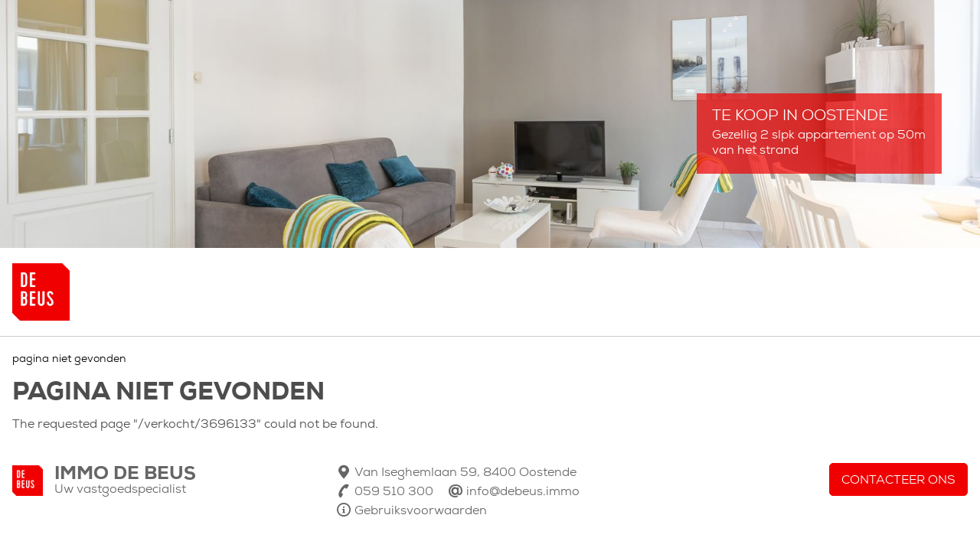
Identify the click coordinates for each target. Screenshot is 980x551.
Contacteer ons (898, 481)
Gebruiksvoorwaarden (421, 511)
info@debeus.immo (523, 492)
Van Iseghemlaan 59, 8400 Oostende (465, 473)
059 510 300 (394, 492)
